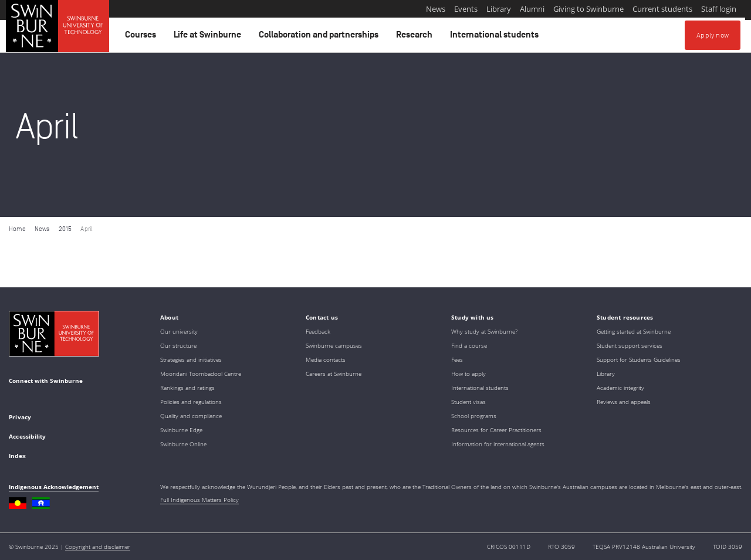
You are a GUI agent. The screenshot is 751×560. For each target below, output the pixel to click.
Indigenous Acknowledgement (54, 487)
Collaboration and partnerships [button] (320, 38)
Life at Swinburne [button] (209, 38)
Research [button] (416, 38)
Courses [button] (142, 38)
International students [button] (496, 38)
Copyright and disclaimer (98, 547)
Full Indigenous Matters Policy (199, 500)
